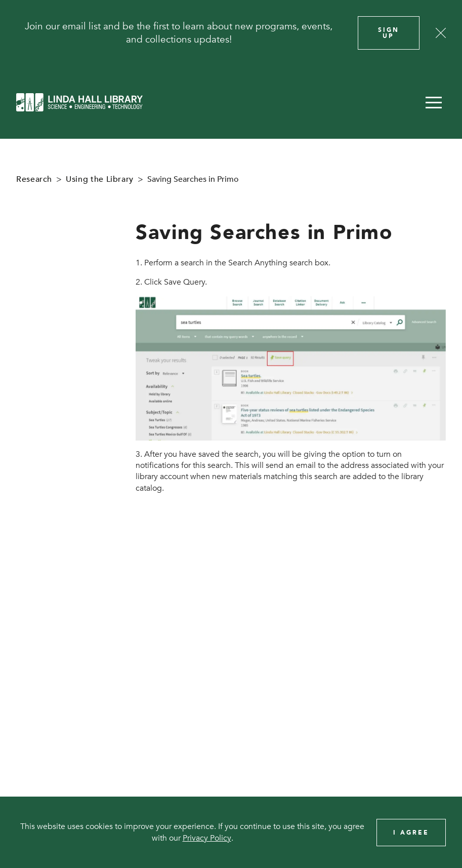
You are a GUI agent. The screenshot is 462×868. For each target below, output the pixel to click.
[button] (434, 102)
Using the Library (100, 179)
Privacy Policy (207, 838)
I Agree (411, 833)
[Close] (441, 33)
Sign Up (389, 33)
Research (34, 179)
